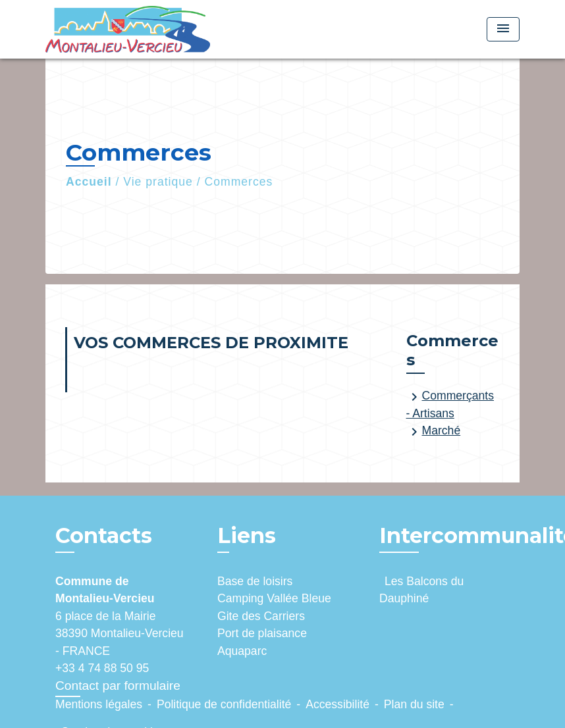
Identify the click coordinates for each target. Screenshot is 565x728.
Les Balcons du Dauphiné (421, 590)
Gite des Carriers (261, 616)
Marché (434, 432)
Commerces (239, 182)
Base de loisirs (255, 581)
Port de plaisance (262, 633)
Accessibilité (337, 704)
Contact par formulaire (118, 686)
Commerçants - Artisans (450, 404)
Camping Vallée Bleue (274, 598)
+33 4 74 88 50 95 (102, 668)
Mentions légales (99, 704)
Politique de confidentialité (224, 704)
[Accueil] (128, 29)
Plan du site (414, 704)
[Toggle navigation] (503, 29)
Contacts (104, 536)
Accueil (89, 182)
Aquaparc (242, 651)
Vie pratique (158, 182)
